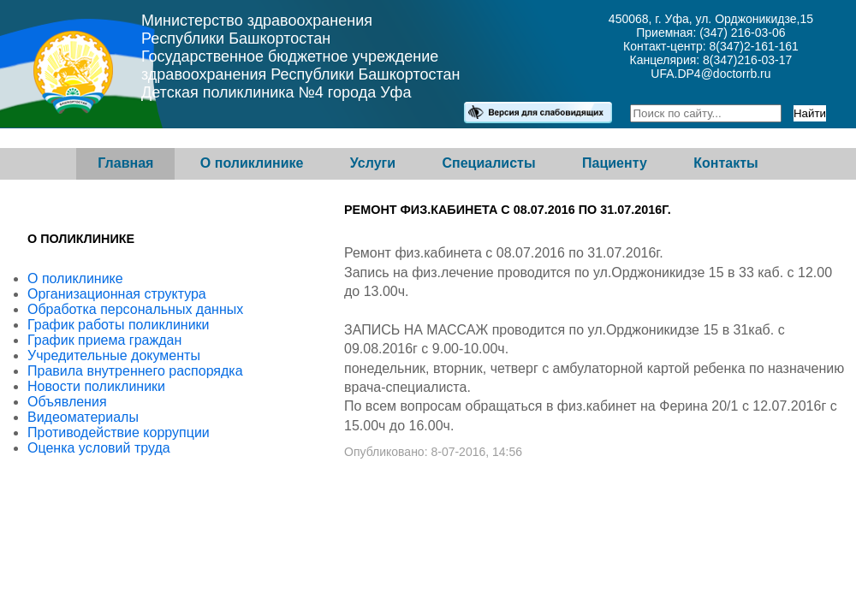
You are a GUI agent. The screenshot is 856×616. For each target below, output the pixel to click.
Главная (125, 163)
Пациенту (615, 163)
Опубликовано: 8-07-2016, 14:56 (433, 452)
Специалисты (488, 163)
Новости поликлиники (96, 386)
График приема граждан (104, 340)
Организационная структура (117, 294)
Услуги (373, 163)
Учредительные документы (114, 355)
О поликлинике (252, 163)
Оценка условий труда (99, 448)
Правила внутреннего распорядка (135, 371)
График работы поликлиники (119, 325)
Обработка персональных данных (135, 309)
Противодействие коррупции (119, 432)
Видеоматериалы (83, 417)
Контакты (725, 163)
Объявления (67, 402)
